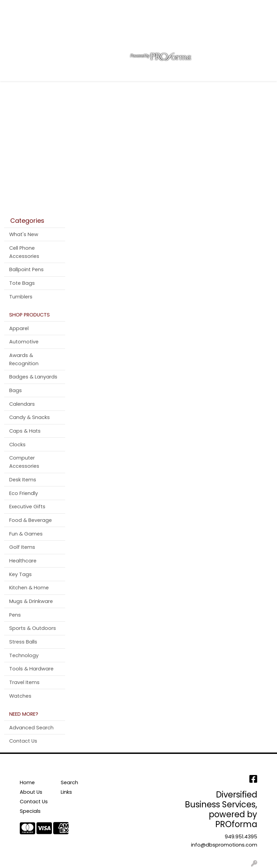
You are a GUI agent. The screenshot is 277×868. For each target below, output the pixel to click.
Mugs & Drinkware (31, 601)
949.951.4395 (241, 837)
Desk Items (23, 480)
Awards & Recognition (24, 359)
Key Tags (20, 574)
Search (182, 7)
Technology (24, 655)
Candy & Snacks (30, 417)
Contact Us (71, 7)
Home (14, 7)
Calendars (22, 404)
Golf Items (22, 547)
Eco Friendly (24, 493)
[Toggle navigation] (11, 74)
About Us (39, 7)
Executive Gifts (27, 507)
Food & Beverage (31, 520)
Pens (15, 615)
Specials (30, 811)
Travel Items (24, 682)
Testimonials (108, 7)
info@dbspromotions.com (224, 845)
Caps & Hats (25, 431)
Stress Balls (23, 642)
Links (66, 792)
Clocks (17, 445)
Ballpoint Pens (26, 269)
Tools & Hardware (31, 669)
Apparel (19, 328)
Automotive (24, 342)
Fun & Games (26, 534)
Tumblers (21, 297)
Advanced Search (31, 728)
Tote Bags (22, 283)
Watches (20, 696)
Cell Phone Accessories (24, 252)
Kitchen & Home (29, 588)
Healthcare (23, 561)
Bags (16, 390)
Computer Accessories (24, 462)
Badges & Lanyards (33, 377)
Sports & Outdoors (33, 628)
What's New (24, 234)
